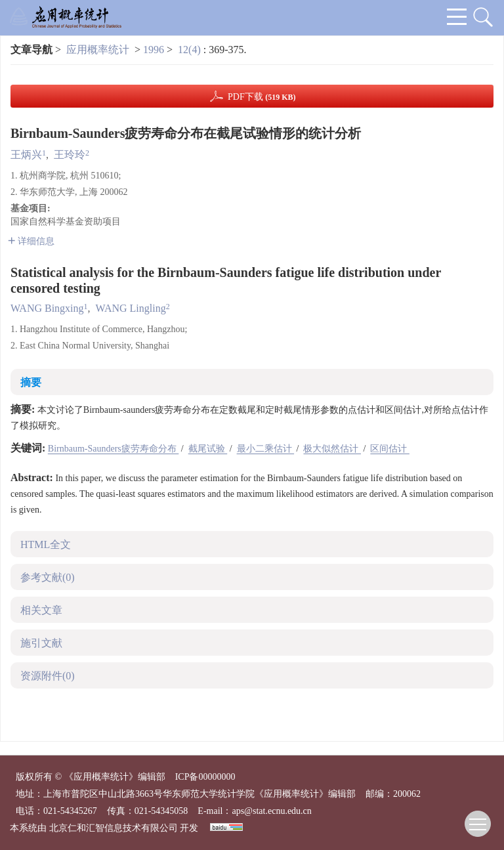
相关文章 (41, 610)
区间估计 (390, 449)
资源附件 (48, 676)
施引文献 (41, 643)
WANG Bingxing (47, 308)
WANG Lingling (131, 308)
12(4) (191, 50)
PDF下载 (262, 97)
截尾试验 (208, 449)
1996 (154, 50)
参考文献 (48, 577)
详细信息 (31, 241)
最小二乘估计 (266, 449)
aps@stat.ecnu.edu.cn (271, 811)
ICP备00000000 (205, 777)
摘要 (31, 382)
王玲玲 (70, 155)
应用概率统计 (98, 50)
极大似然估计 (332, 449)
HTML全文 (46, 544)
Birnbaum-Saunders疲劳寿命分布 (113, 449)
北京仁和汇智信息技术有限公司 (114, 828)
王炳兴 (26, 155)
